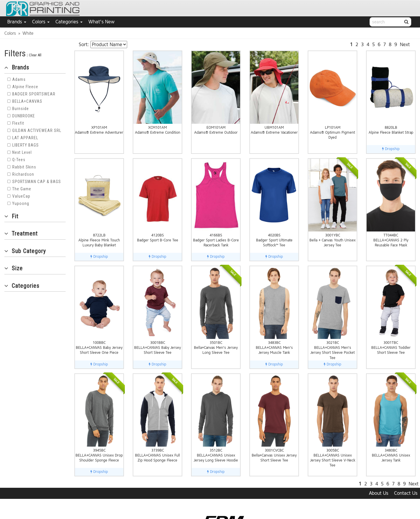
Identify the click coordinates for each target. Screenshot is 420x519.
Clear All (35, 55)
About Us (379, 493)
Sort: (84, 45)
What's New (101, 22)
